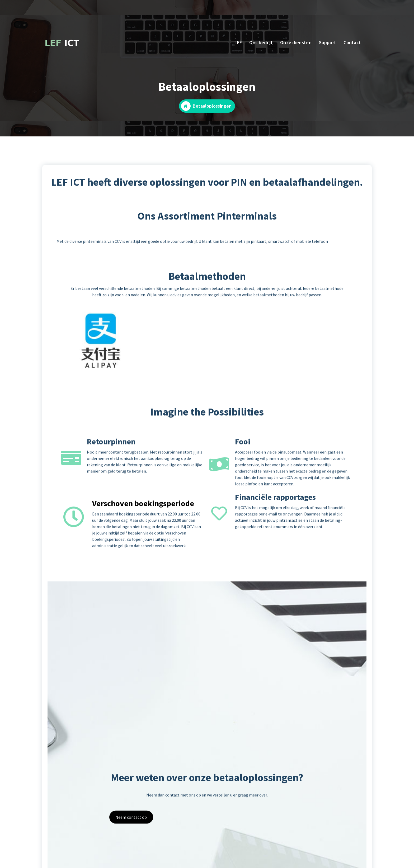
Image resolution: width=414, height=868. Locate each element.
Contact (352, 42)
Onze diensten (296, 42)
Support (328, 42)
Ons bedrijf (261, 42)
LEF (238, 42)
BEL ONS (79, 12)
